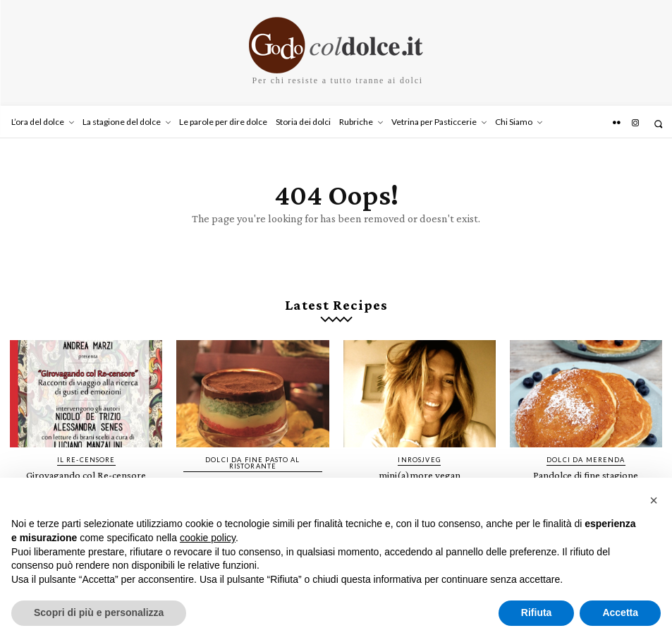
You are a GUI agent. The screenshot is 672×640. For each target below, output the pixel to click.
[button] (658, 124)
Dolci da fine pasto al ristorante (253, 460)
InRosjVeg (420, 457)
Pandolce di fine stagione (586, 472)
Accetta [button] (620, 612)
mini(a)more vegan (419, 472)
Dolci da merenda (586, 457)
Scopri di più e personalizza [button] (99, 612)
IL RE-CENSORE (86, 457)
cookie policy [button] (208, 538)
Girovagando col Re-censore (86, 472)
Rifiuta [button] (537, 612)
